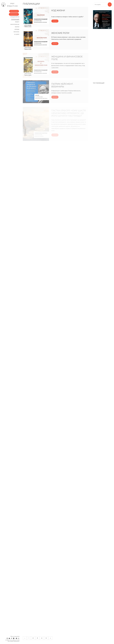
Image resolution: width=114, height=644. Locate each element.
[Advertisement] (102, 55)
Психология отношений (41, 19)
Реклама (16, 32)
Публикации (15, 19)
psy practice (10, 5)
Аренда (17, 29)
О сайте (17, 34)
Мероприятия (15, 24)
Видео (17, 22)
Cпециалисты (15, 17)
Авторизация (14, 14)
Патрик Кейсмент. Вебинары (62, 86)
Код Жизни (58, 11)
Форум (17, 27)
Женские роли (60, 33)
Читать (55, 21)
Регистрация (14, 11)
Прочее (37, 96)
